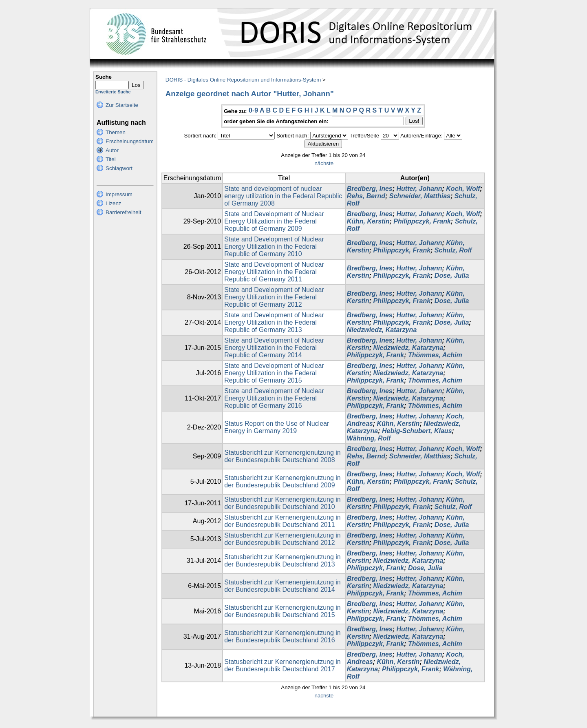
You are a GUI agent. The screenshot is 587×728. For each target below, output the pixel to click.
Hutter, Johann (419, 189)
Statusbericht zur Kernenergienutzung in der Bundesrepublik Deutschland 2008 (282, 456)
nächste (324, 163)
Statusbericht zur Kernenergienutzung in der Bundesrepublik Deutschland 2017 (282, 665)
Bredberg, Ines (370, 189)
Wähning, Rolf (369, 438)
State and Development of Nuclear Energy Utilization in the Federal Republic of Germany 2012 (274, 297)
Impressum (119, 194)
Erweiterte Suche (113, 92)
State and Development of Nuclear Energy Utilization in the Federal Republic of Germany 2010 (274, 247)
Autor (112, 150)
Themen (116, 132)
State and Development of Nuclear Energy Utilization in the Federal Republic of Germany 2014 (274, 348)
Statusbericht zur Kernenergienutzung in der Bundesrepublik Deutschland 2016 (282, 636)
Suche (104, 77)
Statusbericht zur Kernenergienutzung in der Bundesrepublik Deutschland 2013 (282, 561)
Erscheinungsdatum (130, 141)
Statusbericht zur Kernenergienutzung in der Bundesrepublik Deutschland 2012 (282, 539)
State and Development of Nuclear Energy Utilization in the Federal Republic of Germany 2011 (274, 272)
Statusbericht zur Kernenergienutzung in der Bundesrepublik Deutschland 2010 (282, 503)
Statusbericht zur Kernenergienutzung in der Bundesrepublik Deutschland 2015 (282, 611)
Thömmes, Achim (435, 355)
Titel (111, 159)
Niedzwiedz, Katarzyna (382, 330)
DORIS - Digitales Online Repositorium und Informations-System (243, 80)
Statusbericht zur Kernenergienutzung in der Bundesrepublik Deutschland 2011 (282, 521)
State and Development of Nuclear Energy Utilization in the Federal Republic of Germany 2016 (274, 398)
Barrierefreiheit (123, 212)
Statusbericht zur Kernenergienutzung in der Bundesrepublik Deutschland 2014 (282, 586)
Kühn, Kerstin (368, 221)
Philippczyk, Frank (422, 221)
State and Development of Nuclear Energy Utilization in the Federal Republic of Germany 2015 (274, 373)
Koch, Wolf (463, 189)
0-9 (253, 110)
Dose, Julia (452, 275)
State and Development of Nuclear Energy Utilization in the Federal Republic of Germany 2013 (274, 322)
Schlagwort (119, 168)
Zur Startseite (122, 105)
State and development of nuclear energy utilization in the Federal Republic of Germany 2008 (283, 196)
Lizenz (114, 203)
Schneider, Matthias (420, 196)
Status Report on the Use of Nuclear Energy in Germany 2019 (277, 427)
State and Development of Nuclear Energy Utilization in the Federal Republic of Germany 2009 (274, 221)
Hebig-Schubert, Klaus (417, 431)
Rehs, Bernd (366, 196)
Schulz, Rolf (453, 250)
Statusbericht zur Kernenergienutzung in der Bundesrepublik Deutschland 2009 (282, 481)
